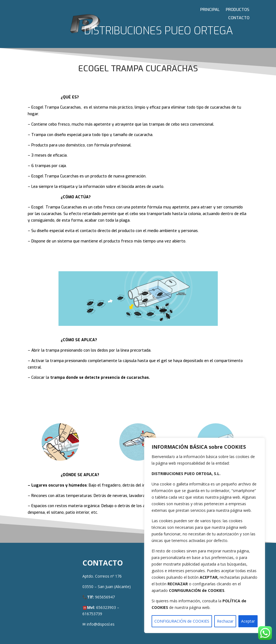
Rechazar (225, 621)
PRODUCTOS (238, 10)
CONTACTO (239, 18)
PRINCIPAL (210, 10)
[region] (205, 535)
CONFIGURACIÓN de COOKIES (182, 621)
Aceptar (248, 621)
